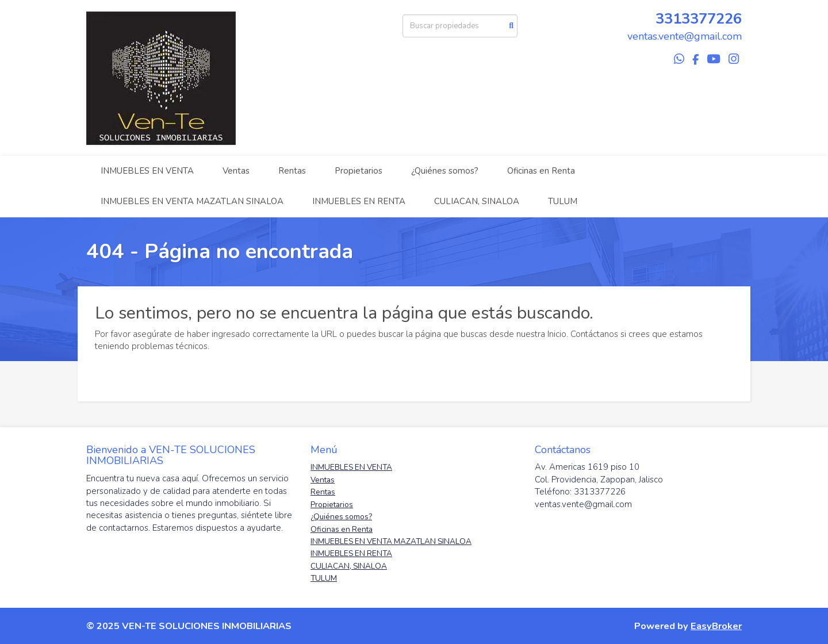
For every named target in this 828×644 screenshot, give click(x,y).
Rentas (292, 171)
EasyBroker (716, 626)
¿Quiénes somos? (445, 171)
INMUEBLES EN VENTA (147, 171)
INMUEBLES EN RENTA (359, 201)
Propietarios (359, 171)
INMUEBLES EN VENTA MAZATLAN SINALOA (192, 201)
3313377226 (699, 19)
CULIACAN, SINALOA (477, 201)
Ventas (236, 171)
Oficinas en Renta (541, 171)
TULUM (563, 201)
